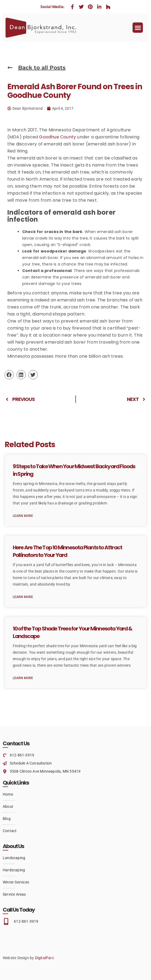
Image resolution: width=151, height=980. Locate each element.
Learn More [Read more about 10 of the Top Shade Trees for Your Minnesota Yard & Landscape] (23, 678)
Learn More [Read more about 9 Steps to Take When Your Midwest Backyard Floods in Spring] (23, 516)
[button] (138, 28)
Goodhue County (57, 137)
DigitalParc (44, 958)
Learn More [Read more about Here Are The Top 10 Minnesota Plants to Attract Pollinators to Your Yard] (23, 597)
